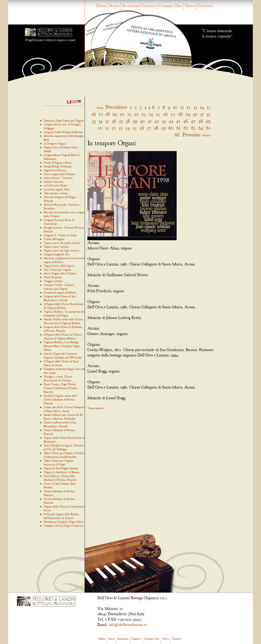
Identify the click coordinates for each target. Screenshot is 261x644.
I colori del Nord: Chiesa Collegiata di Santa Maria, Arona (64, 409)
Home (101, 6)
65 (208, 128)
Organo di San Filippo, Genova (61, 468)
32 (208, 114)
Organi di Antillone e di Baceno (62, 472)
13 (195, 107)
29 (188, 114)
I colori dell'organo (54, 239)
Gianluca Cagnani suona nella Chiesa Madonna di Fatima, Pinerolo (60, 399)
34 (100, 121)
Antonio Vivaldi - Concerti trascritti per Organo (59, 287)
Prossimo (191, 135)
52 (114, 128)
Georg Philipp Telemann (58, 166)
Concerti (149, 6)
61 (179, 128)
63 (193, 128)
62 (186, 128)
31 (202, 114)
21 (129, 114)
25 (158, 114)
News (190, 6)
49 (208, 121)
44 (171, 121)
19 (115, 114)
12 (189, 107)
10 (175, 107)
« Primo (100, 108)
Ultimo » (207, 135)
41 (150, 121)
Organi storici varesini (56, 247)
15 (209, 107)
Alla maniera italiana (56, 193)
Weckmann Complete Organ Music (64, 522)
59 (163, 128)
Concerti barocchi (54, 182)
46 (186, 121)
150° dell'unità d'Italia (56, 185)
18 (108, 114)
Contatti (205, 6)
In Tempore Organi (55, 143)
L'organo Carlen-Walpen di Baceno (63, 132)
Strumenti (130, 6)
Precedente (116, 107)
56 (142, 128)
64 (201, 128)
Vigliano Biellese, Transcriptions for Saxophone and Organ (64, 313)
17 (101, 114)
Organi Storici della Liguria (59, 266)
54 (128, 128)
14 (202, 107)
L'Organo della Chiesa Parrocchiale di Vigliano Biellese (64, 306)
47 (193, 121)
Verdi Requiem (53, 277)
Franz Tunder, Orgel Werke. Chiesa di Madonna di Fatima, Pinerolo (61, 388)
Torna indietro (96, 408)
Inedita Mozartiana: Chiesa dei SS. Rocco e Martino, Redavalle (63, 417)
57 (149, 128)
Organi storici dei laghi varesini (62, 250)
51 (107, 128)
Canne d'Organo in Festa (58, 163)
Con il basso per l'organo (57, 270)
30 (195, 114)
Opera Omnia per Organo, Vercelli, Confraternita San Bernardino (64, 455)
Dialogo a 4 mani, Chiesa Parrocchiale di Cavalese (58, 378)
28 (180, 114)
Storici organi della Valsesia (60, 174)
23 (143, 114)
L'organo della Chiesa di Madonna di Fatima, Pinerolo (63, 329)
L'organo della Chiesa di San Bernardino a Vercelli (60, 298)
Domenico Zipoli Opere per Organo (64, 120)
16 (94, 114)
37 (121, 121)
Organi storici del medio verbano (62, 243)
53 (121, 128)
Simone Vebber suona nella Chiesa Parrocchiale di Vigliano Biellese (63, 321)
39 (135, 121)
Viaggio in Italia (53, 281)
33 (94, 121)
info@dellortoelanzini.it (128, 625)
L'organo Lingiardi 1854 (57, 254)
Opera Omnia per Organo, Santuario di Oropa (59, 462)
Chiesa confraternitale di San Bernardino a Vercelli (60, 424)
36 (114, 121)
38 (128, 121)
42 (157, 121)
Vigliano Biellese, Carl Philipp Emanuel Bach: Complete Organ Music (62, 346)
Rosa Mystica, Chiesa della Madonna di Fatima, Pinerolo (60, 478)
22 (136, 114)
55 (135, 128)
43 (164, 121)
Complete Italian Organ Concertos (63, 526)
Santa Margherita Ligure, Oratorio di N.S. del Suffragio (64, 447)
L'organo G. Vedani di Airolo (60, 235)
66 (177, 135)
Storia (114, 6)
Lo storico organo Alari (57, 189)
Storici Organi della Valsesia (60, 273)
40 (142, 121)
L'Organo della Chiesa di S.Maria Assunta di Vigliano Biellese (63, 336)
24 (151, 114)
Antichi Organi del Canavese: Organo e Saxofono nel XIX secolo (63, 355)
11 (182, 107)
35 (107, 121)
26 (165, 114)
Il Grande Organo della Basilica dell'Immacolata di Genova (61, 516)
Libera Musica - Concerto (58, 178)
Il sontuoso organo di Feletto (60, 292)
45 (178, 121)
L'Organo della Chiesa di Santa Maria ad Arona (61, 363)
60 (171, 128)
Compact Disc (171, 6)
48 (201, 121)
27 (173, 114)
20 (122, 114)
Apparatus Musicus (55, 170)
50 (100, 128)
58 (156, 128)
